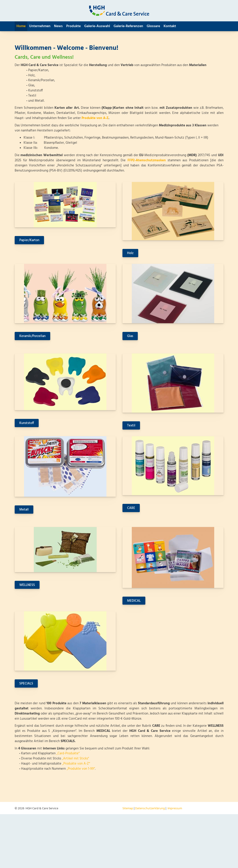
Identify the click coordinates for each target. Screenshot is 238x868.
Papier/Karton (29, 240)
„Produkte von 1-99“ (81, 769)
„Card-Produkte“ (68, 753)
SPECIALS (26, 684)
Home (21, 26)
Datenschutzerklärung (150, 808)
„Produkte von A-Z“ (76, 764)
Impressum (175, 808)
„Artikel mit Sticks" (75, 759)
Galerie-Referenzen (128, 26)
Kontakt (170, 26)
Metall (24, 510)
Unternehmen (40, 26)
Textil (131, 426)
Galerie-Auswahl (97, 26)
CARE (131, 508)
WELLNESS (27, 585)
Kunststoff (27, 423)
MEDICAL (134, 601)
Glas (130, 336)
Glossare (153, 26)
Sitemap (128, 808)
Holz (130, 253)
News (58, 26)
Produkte (73, 26)
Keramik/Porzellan (32, 336)
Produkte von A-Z (95, 118)
